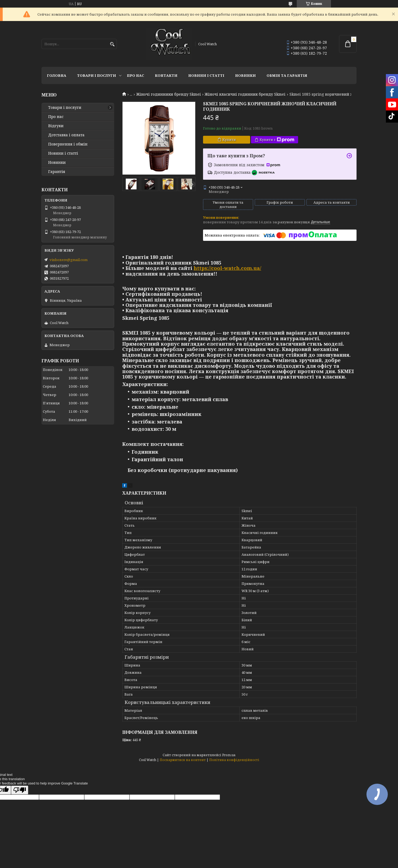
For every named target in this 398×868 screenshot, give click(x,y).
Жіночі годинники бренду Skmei (169, 94)
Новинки (245, 75)
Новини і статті (206, 75)
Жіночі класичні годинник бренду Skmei (245, 94)
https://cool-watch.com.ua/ (227, 268)
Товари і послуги (97, 75)
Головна (57, 75)
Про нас (135, 75)
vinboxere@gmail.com (69, 260)
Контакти (166, 75)
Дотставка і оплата (66, 135)
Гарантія (57, 172)
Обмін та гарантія (287, 75)
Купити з (277, 140)
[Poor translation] (20, 790)
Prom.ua (229, 755)
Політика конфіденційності (234, 760)
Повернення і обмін (68, 144)
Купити (229, 140)
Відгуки (56, 126)
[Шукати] (112, 44)
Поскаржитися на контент (183, 760)
